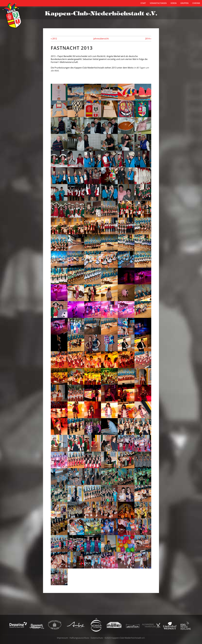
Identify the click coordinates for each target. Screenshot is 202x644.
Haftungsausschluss (79, 638)
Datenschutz (97, 638)
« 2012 (54, 39)
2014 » (148, 39)
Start (143, 3)
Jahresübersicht (101, 39)
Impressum (62, 638)
